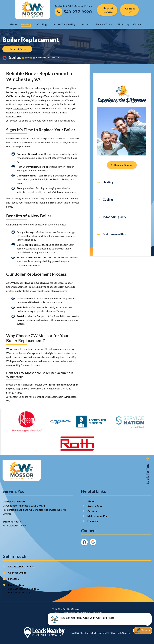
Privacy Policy (83, 613)
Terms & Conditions (63, 613)
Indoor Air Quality (64, 24)
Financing (124, 24)
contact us (16, 120)
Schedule (13, 579)
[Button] (129, 10)
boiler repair (20, 108)
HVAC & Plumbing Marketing (86, 633)
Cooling (42, 24)
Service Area (104, 24)
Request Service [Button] (107, 10)
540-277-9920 (14, 117)
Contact (139, 24)
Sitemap (97, 613)
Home (14, 24)
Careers (92, 511)
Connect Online (17, 573)
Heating (26, 24)
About (86, 24)
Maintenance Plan (114, 235)
